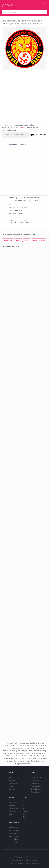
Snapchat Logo (36, 789)
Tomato (12, 786)
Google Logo (35, 792)
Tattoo (16, 842)
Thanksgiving (14, 808)
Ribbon (17, 839)
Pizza (11, 777)
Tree (11, 839)
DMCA (28, 864)
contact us (22, 128)
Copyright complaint (37, 135)
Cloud (11, 827)
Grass (11, 833)
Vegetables (13, 783)
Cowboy (25, 814)
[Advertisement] (24, 95)
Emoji (16, 827)
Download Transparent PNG (15, 135)
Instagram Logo (36, 777)
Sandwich (13, 780)
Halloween (13, 805)
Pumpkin (12, 789)
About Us (12, 864)
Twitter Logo (35, 780)
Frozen (25, 802)
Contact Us (20, 864)
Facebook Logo (36, 786)
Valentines (13, 811)
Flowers (17, 830)
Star (11, 836)
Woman (25, 811)
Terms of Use (35, 864)
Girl (24, 805)
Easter (11, 814)
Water (16, 836)
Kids (24, 817)
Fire (11, 830)
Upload (44, 4)
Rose (16, 833)
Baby (24, 808)
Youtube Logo (36, 783)
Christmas (13, 802)
